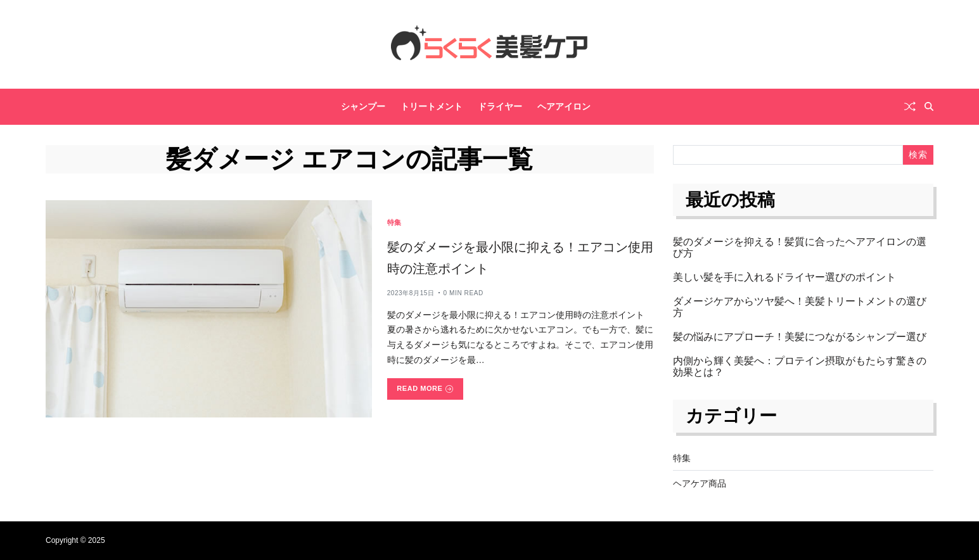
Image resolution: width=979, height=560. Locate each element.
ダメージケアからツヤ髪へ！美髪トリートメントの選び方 (800, 307)
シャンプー (363, 106)
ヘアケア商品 (700, 483)
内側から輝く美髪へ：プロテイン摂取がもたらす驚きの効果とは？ (800, 366)
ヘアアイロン (564, 106)
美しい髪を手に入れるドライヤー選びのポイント (784, 277)
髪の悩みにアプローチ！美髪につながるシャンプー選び (800, 337)
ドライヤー (500, 106)
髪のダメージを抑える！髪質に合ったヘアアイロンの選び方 (800, 247)
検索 (918, 155)
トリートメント (432, 106)
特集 (394, 222)
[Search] (929, 106)
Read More (425, 389)
